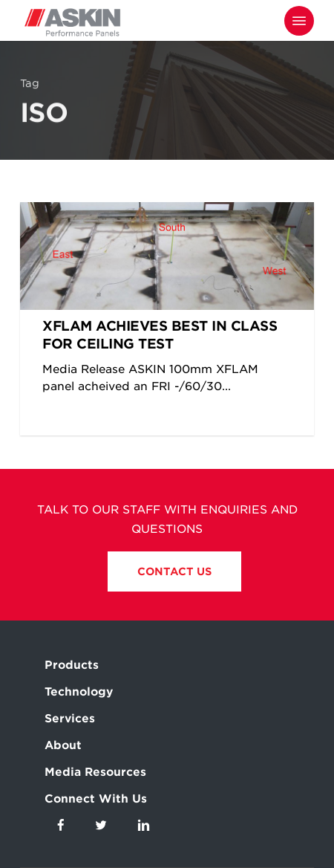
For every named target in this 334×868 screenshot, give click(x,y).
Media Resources (95, 772)
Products (72, 665)
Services (70, 719)
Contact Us (174, 571)
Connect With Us (96, 799)
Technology (79, 692)
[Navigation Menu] (299, 21)
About (63, 745)
